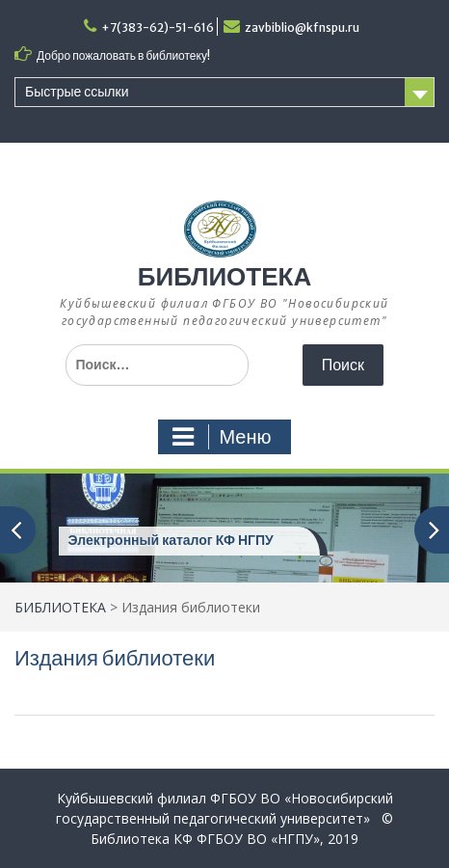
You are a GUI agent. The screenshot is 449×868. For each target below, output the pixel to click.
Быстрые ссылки (77, 92)
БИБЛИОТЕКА (224, 276)
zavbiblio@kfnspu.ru (302, 27)
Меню (222, 437)
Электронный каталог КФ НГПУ (171, 540)
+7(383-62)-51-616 (158, 27)
